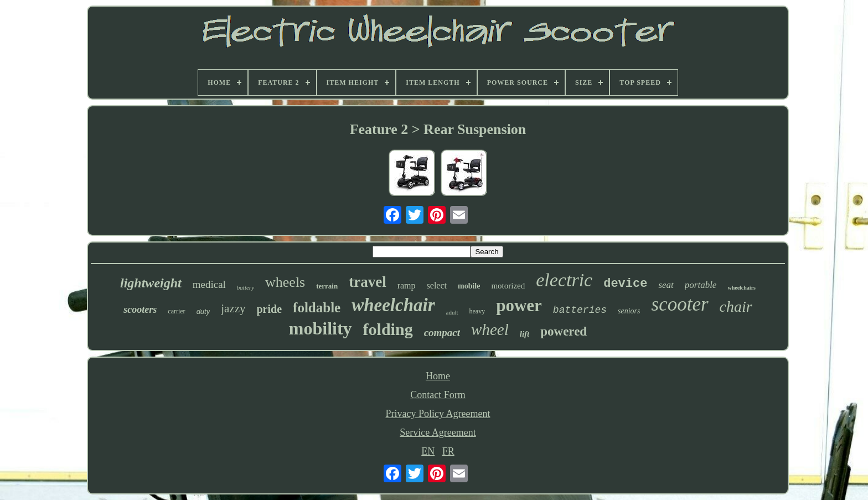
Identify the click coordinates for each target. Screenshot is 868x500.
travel (367, 282)
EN (428, 451)
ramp (407, 285)
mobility (321, 328)
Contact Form (438, 395)
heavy (477, 311)
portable (701, 285)
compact (442, 333)
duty (203, 311)
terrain (327, 286)
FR (448, 451)
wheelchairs (742, 288)
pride (270, 309)
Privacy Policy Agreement (438, 414)
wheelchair (393, 305)
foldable (317, 308)
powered (564, 331)
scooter (680, 304)
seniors (629, 311)
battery (246, 287)
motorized (508, 286)
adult (452, 312)
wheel (490, 329)
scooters (140, 310)
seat (666, 285)
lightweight (151, 283)
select (437, 285)
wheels (285, 282)
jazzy (233, 308)
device (625, 284)
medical (209, 284)
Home (438, 376)
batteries (580, 310)
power (519, 305)
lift (525, 334)
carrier (176, 311)
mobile (469, 286)
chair (736, 306)
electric (564, 280)
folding (388, 329)
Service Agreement (438, 432)
